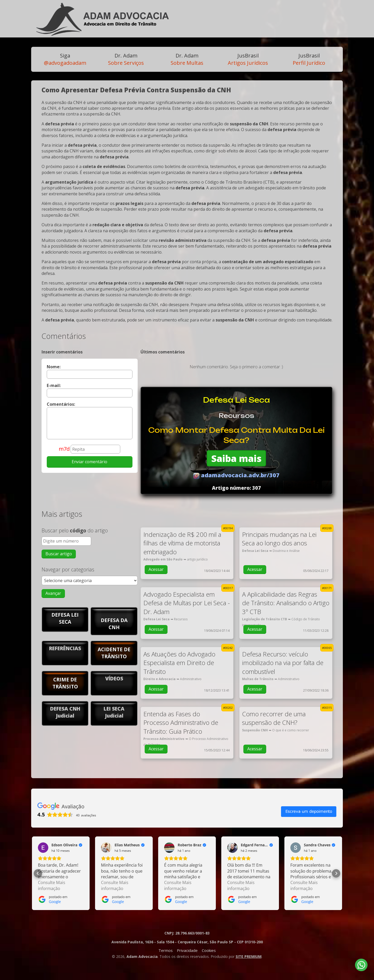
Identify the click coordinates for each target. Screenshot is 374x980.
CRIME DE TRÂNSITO (65, 683)
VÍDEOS (114, 678)
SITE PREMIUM (249, 956)
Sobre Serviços (126, 59)
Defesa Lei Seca (236, 400)
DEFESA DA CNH (114, 624)
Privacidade (187, 950)
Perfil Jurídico (309, 59)
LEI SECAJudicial (114, 712)
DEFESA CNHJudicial (65, 712)
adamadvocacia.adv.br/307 (236, 475)
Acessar (156, 569)
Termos (166, 950)
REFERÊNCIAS (65, 648)
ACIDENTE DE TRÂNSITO (114, 653)
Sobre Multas (187, 59)
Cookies (209, 950)
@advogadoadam (65, 59)
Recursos (236, 416)
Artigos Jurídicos (248, 59)
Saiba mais (236, 458)
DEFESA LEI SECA (65, 618)
